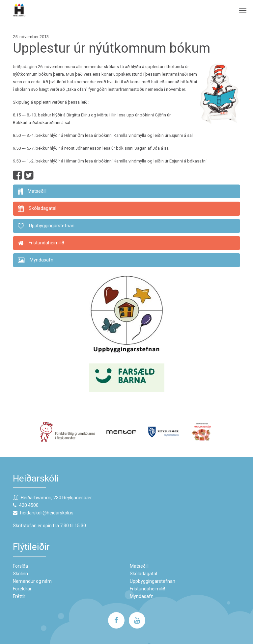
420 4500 (29, 505)
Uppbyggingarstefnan (153, 581)
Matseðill (139, 566)
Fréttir (19, 596)
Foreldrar (22, 589)
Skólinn (20, 574)
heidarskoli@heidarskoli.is (47, 513)
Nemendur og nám (32, 581)
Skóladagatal (143, 574)
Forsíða (20, 566)
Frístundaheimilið (148, 589)
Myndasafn (142, 596)
